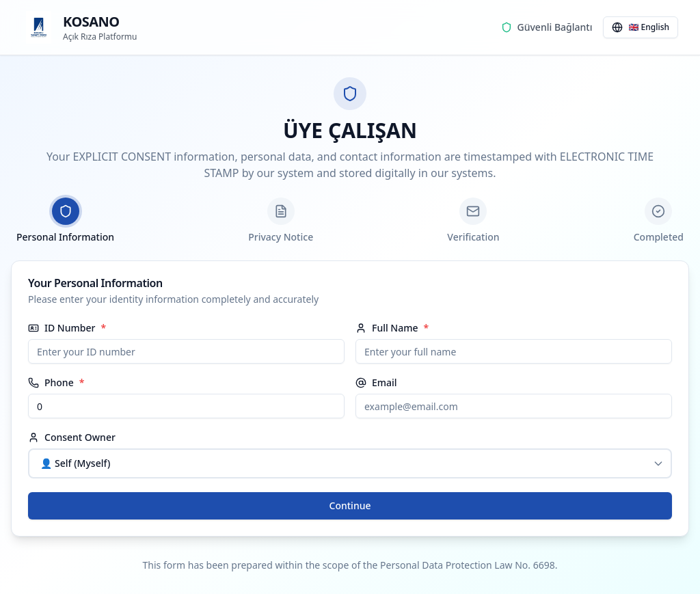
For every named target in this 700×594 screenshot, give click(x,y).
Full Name (387, 328)
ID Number (62, 328)
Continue (350, 505)
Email (376, 383)
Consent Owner (72, 437)
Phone (51, 383)
